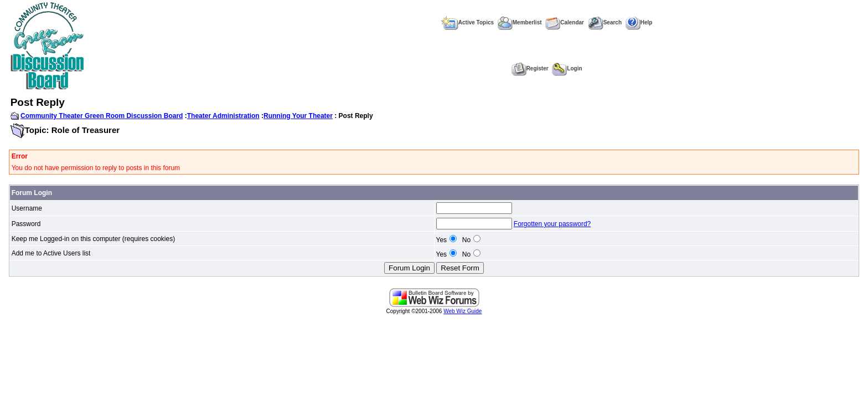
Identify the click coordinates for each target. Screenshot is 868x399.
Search (605, 22)
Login (567, 68)
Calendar (565, 22)
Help (639, 22)
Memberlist (520, 22)
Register (530, 68)
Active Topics (467, 22)
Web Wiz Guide (463, 311)
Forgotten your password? (552, 224)
